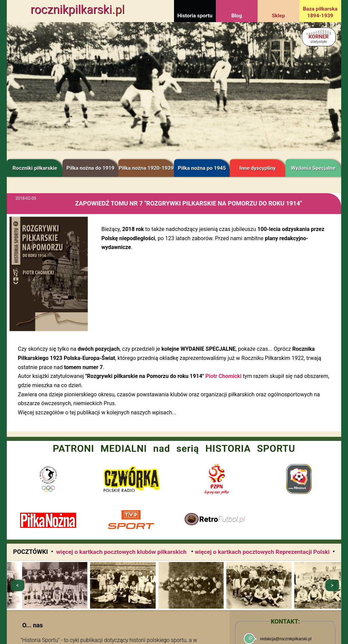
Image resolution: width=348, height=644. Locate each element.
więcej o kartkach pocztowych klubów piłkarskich (122, 552)
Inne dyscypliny (257, 168)
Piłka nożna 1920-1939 (146, 168)
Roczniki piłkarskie (35, 168)
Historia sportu (195, 16)
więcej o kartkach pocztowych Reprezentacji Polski (262, 552)
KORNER (319, 39)
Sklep (279, 16)
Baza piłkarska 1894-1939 (320, 12)
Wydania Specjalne (313, 168)
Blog (237, 16)
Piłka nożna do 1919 (91, 168)
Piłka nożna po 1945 (202, 168)
